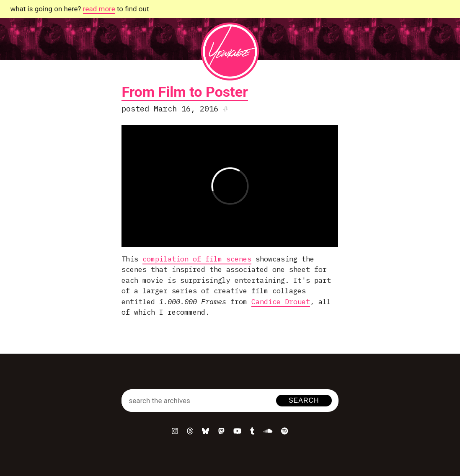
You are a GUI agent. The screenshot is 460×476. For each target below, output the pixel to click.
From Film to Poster (185, 92)
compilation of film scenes (197, 259)
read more (99, 9)
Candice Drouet (281, 302)
